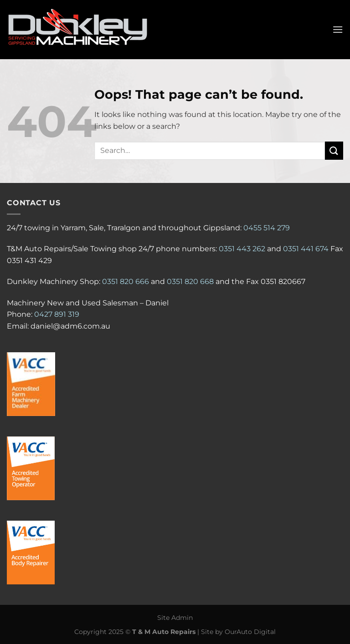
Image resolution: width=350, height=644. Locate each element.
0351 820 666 (126, 281)
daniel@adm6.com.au (70, 326)
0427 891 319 (57, 314)
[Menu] (338, 29)
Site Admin (175, 618)
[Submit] (334, 150)
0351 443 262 (242, 249)
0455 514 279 (267, 228)
